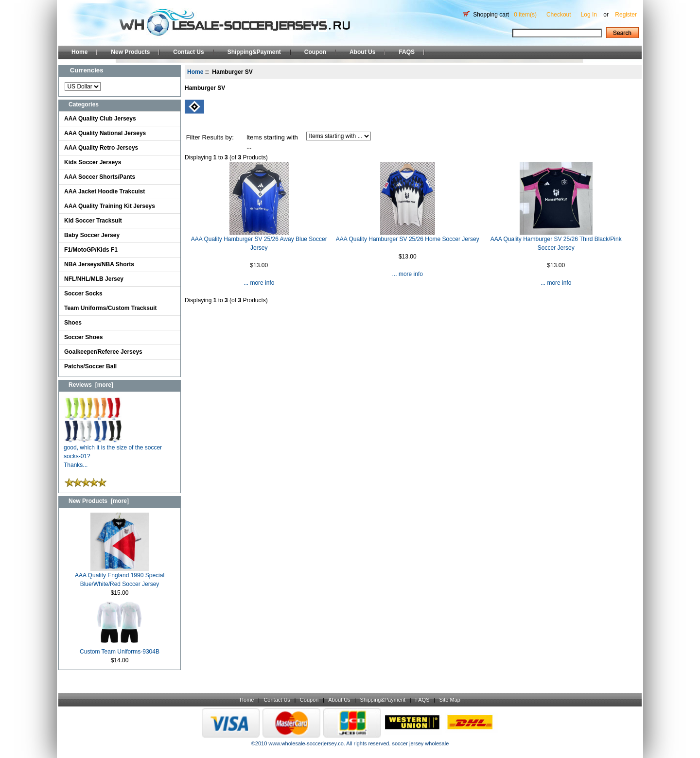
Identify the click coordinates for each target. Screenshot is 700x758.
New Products (130, 52)
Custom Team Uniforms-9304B (120, 648)
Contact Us (188, 52)
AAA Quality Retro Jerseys (101, 148)
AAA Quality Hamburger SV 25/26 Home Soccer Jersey (408, 239)
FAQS (407, 52)
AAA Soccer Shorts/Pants (100, 177)
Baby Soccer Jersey (92, 235)
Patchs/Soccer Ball (90, 366)
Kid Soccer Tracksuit (93, 221)
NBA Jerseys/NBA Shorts (99, 264)
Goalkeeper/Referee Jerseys (103, 352)
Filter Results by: (210, 137)
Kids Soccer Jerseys (93, 162)
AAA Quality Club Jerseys (100, 119)
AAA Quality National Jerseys (105, 133)
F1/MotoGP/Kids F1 (91, 250)
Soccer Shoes (83, 337)
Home (79, 52)
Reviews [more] (91, 385)
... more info (259, 283)
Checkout (559, 15)
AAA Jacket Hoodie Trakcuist (105, 191)
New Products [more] (99, 501)
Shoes (73, 323)
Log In (589, 15)
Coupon (315, 52)
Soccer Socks (83, 293)
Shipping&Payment (254, 52)
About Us (362, 52)
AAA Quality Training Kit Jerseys (110, 206)
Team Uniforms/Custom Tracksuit (111, 308)
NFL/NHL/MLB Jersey (94, 279)
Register (626, 15)
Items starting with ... (272, 142)
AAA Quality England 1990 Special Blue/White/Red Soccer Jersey (120, 577)
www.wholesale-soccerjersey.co (306, 743)
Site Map (449, 700)
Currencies (87, 70)
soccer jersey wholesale (420, 743)
